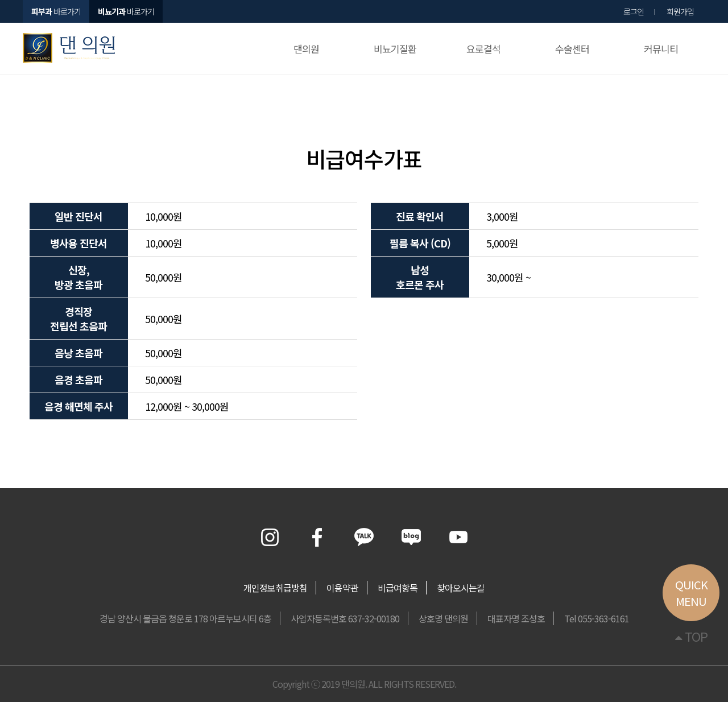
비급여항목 (398, 588)
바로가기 (126, 11)
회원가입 (680, 11)
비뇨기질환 (395, 49)
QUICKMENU (691, 593)
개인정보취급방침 (275, 588)
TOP (691, 636)
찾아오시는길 (461, 588)
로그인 (634, 11)
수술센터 (572, 49)
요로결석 (483, 49)
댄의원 (306, 49)
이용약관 (342, 588)
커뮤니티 (661, 49)
